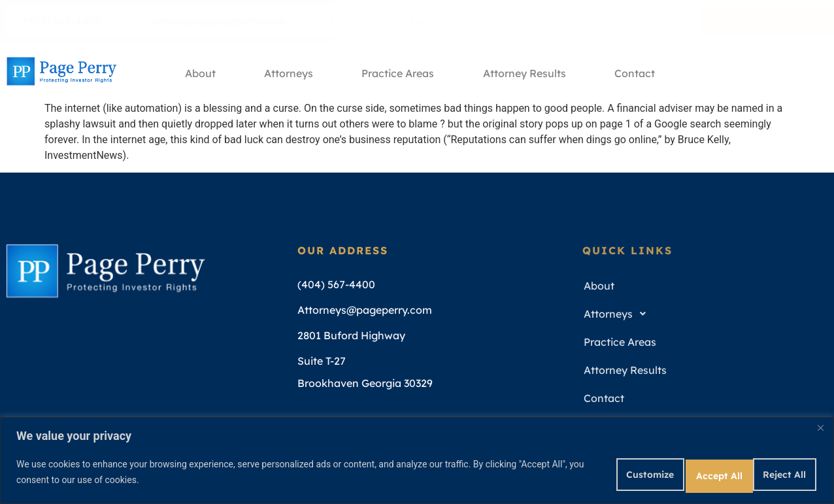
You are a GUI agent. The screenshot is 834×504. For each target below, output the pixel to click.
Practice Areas (400, 71)
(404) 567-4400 (54, 21)
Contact (644, 71)
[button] (701, 314)
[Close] (820, 424)
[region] (417, 459)
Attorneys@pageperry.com (210, 21)
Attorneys (287, 71)
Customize (589, 471)
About (194, 71)
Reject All (682, 471)
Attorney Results (530, 71)
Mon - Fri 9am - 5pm (376, 21)
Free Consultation (771, 21)
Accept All (774, 471)
